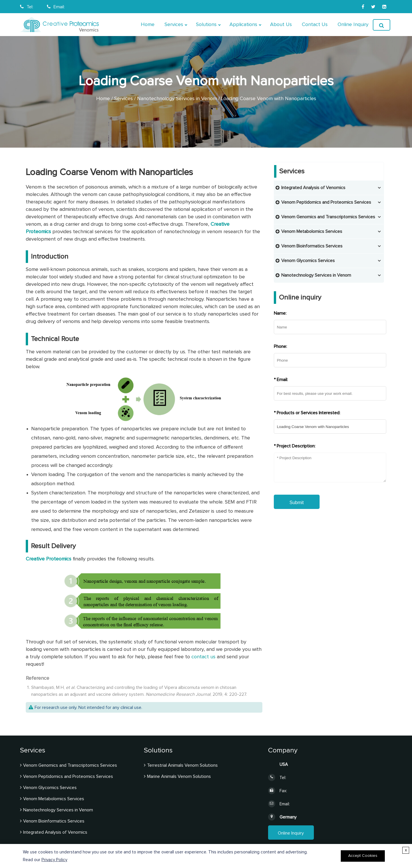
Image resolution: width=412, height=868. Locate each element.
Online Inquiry (353, 25)
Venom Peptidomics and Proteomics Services (326, 202)
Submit (297, 503)
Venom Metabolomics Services (312, 231)
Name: (280, 313)
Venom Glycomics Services (308, 261)
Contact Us (315, 25)
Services (174, 25)
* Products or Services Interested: (307, 413)
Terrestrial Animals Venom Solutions (182, 765)
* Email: (281, 380)
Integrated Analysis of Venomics (313, 188)
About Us (281, 25)
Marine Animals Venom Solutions (179, 776)
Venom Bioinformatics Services (312, 246)
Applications (243, 25)
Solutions (206, 25)
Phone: (280, 346)
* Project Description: (295, 446)
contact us (203, 657)
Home (148, 25)
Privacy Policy (54, 860)
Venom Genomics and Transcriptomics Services (328, 217)
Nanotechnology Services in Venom (177, 99)
